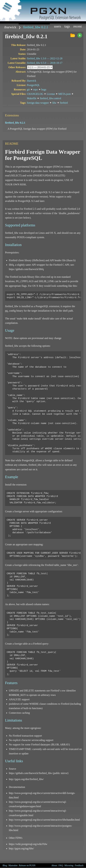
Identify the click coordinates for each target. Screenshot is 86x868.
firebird (64, 103)
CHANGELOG (35, 94)
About (54, 865)
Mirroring (69, 865)
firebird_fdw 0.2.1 (36, 27)
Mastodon (13, 865)
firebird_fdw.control (50, 98)
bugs (44, 89)
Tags (67, 26)
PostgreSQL (33, 85)
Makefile (32, 98)
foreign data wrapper (38, 103)
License (51, 94)
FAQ (61, 865)
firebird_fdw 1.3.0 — (45, 58)
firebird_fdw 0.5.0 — (45, 63)
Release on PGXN (27, 865)
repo (36, 89)
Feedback (79, 865)
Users (57, 26)
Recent (78, 26)
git (28, 89)
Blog (5, 865)
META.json (65, 94)
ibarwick (10, 27)
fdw (54, 103)
